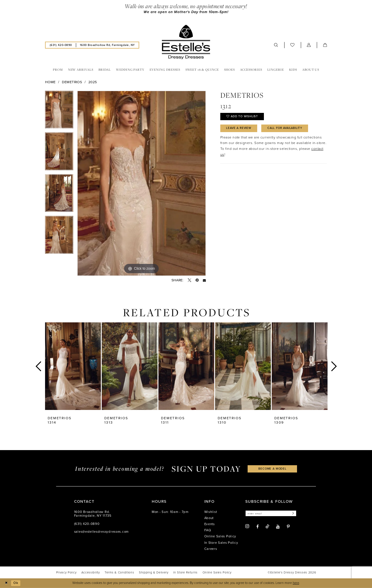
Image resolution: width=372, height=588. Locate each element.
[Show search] (276, 45)
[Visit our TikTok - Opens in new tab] (267, 526)
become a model (273, 469)
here (296, 583)
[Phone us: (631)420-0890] (61, 45)
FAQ (208, 530)
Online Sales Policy (220, 537)
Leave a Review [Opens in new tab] (240, 128)
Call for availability (287, 128)
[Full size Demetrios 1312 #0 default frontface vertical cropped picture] (142, 183)
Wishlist (211, 512)
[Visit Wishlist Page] (293, 45)
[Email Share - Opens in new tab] (204, 280)
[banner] (186, 42)
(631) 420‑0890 (87, 524)
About (209, 518)
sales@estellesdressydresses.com (101, 532)
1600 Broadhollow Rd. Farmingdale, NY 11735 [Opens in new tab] (93, 514)
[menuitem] (61, 45)
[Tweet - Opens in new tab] (189, 280)
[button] (309, 45)
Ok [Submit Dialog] (16, 583)
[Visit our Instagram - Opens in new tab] (247, 527)
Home (50, 82)
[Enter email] (271, 513)
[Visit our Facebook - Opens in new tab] (257, 527)
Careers (211, 549)
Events (210, 524)
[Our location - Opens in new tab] (107, 45)
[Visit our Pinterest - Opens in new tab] (288, 527)
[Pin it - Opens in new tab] (197, 280)
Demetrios (72, 82)
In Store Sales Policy (221, 543)
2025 (93, 82)
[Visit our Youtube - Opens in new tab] (278, 527)
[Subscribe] (293, 513)
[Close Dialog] (6, 583)
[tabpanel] (59, 112)
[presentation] (73, 366)
